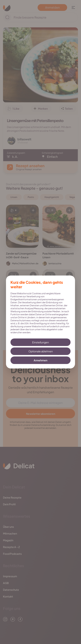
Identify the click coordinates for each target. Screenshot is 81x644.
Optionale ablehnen (41, 351)
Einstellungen (40, 342)
